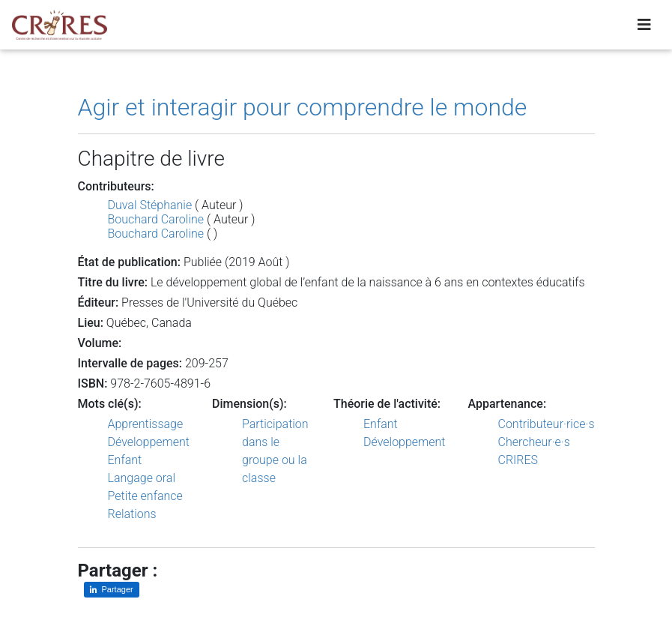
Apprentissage (146, 424)
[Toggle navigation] (644, 28)
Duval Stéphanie (150, 205)
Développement (149, 442)
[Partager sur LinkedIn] (112, 590)
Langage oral (142, 478)
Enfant (125, 460)
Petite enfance (145, 496)
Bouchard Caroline (156, 219)
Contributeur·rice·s (547, 424)
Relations (132, 514)
